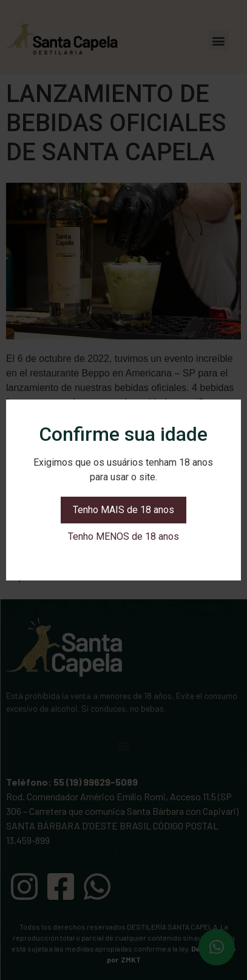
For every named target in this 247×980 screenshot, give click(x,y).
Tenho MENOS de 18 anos (123, 536)
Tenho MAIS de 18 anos (123, 510)
